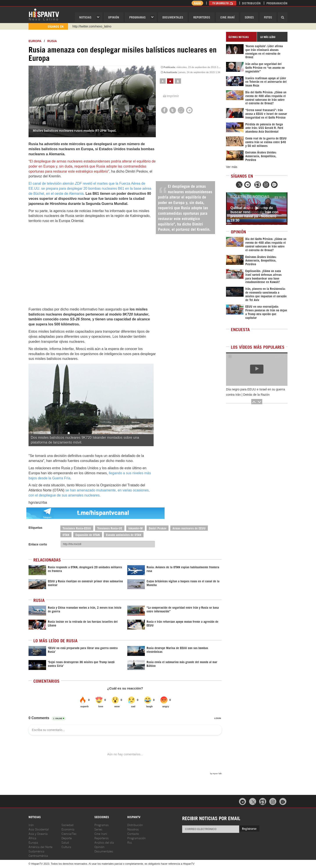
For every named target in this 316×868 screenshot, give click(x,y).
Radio (197, 3)
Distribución (251, 3)
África (32, 838)
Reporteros (202, 17)
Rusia (52, 41)
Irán (31, 825)
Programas (137, 17)
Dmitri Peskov (158, 528)
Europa (35, 41)
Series (249, 17)
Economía (68, 829)
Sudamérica (36, 851)
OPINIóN (114, 17)
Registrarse (249, 828)
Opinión (99, 847)
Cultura (66, 847)
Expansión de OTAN (88, 535)
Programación (277, 3)
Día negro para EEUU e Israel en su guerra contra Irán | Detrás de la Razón (255, 392)
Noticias (85, 17)
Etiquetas (35, 528)
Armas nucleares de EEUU (189, 528)
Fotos (268, 17)
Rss (130, 842)
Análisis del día (104, 842)
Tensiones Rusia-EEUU (77, 528)
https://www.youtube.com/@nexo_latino (99, 26)
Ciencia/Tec (69, 833)
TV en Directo (223, 3)
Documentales (173, 17)
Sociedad (67, 825)
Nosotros (133, 829)
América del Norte (40, 847)
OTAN (66, 535)
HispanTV (44, 14)
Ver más (232, 167)
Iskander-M (136, 528)
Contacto (133, 833)
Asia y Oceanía (38, 833)
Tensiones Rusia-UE (110, 528)
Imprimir (171, 96)
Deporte (67, 838)
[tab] (241, 37)
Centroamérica (38, 855)
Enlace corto (38, 544)
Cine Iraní (227, 17)
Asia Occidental (39, 829)
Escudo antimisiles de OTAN (124, 535)
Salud (65, 842)
